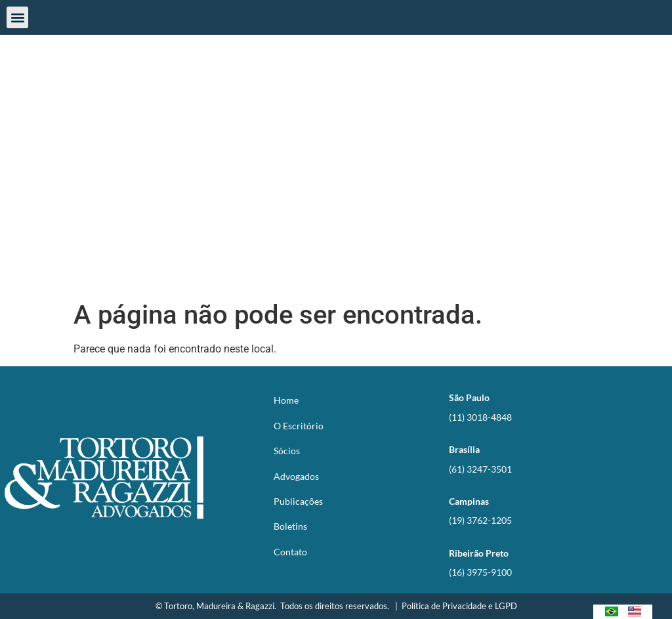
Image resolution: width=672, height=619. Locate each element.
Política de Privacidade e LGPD (459, 605)
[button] (17, 17)
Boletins (290, 526)
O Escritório (299, 425)
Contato (290, 551)
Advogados (296, 476)
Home (286, 400)
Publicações (298, 501)
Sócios (287, 451)
